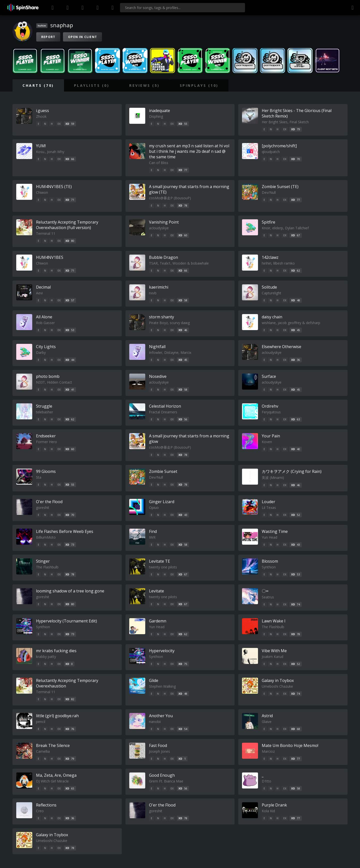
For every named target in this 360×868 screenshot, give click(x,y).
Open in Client (82, 37)
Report (48, 37)
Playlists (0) (92, 85)
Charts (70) (38, 85)
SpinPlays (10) (199, 85)
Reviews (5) (144, 85)
